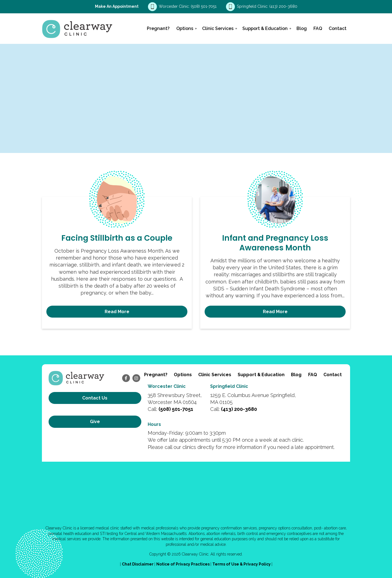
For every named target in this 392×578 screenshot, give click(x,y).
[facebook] (126, 378)
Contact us (95, 398)
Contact (338, 28)
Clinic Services (218, 28)
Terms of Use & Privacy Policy (242, 564)
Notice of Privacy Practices (183, 564)
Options (185, 28)
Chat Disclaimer (138, 564)
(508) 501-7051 (204, 6)
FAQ (318, 28)
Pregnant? (158, 28)
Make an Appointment (117, 6)
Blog (302, 28)
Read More (117, 312)
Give (95, 417)
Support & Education (265, 28)
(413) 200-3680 (283, 6)
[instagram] (136, 378)
